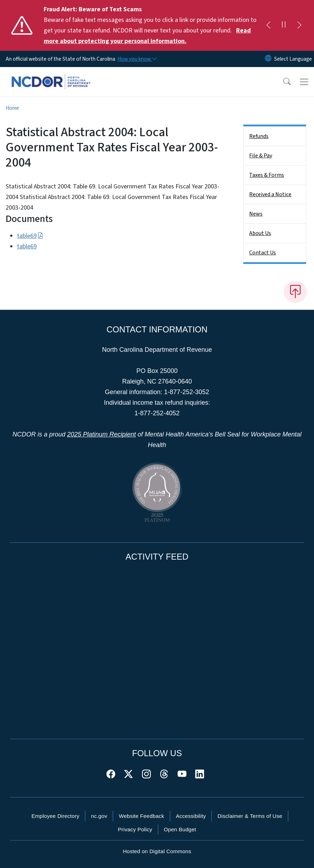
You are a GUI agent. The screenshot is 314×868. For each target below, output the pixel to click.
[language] (293, 59)
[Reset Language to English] (268, 59)
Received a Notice (270, 194)
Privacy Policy (135, 829)
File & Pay (261, 156)
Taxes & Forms (267, 175)
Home (12, 108)
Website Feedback (141, 816)
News (256, 214)
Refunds (259, 136)
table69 (30, 236)
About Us (260, 233)
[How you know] (137, 59)
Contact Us (263, 253)
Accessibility (191, 816)
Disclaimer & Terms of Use (250, 816)
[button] (282, 82)
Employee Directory (55, 816)
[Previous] (268, 25)
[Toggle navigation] (304, 82)
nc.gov (99, 816)
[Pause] (284, 25)
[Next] (299, 25)
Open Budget (180, 829)
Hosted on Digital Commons (157, 851)
